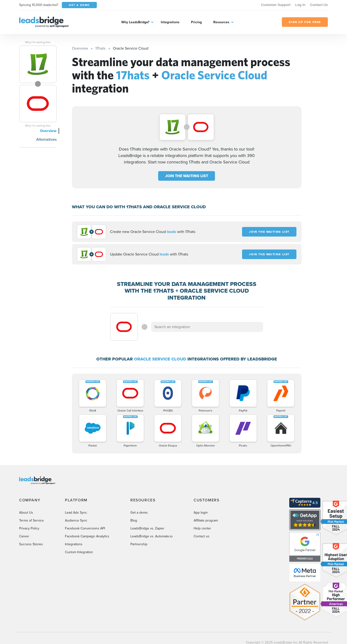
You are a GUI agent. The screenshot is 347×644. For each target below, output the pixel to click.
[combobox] (207, 327)
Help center (202, 528)
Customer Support (276, 5)
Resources (221, 22)
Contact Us (319, 5)
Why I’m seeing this (38, 42)
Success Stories (31, 544)
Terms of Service (32, 520)
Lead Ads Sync (76, 513)
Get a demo (139, 513)
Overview (48, 131)
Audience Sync (76, 520)
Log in (300, 5)
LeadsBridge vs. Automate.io (151, 536)
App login (201, 513)
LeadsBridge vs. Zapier (147, 528)
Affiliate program (206, 520)
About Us (26, 513)
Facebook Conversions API (85, 528)
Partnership (139, 544)
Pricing (196, 22)
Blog (134, 520)
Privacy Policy (29, 528)
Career (24, 536)
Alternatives (46, 139)
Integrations (170, 22)
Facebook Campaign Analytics (87, 536)
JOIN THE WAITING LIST (187, 176)
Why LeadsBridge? (135, 22)
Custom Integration (79, 552)
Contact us (202, 536)
